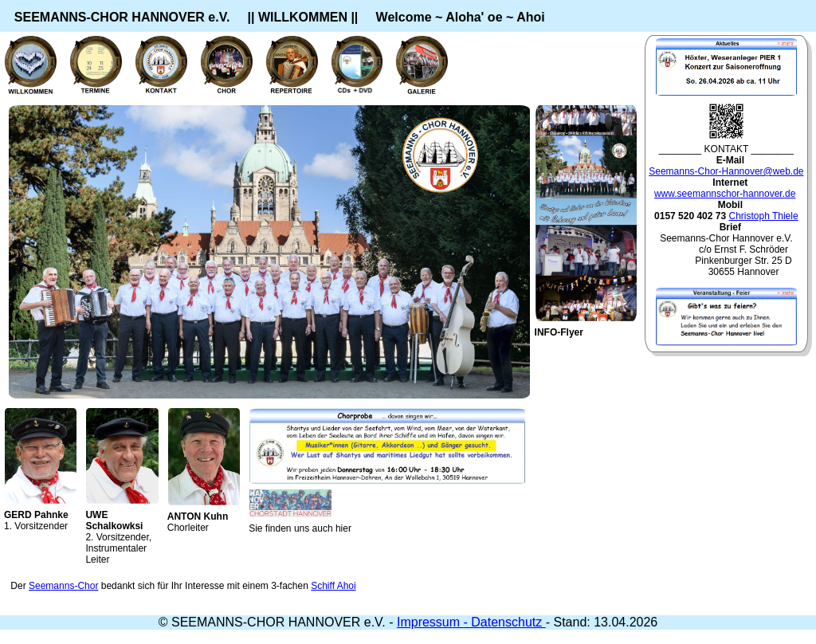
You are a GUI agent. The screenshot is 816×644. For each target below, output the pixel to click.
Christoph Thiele (763, 216)
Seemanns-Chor (63, 586)
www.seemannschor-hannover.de (725, 194)
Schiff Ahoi (333, 586)
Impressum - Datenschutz (471, 622)
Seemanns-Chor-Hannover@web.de (726, 171)
